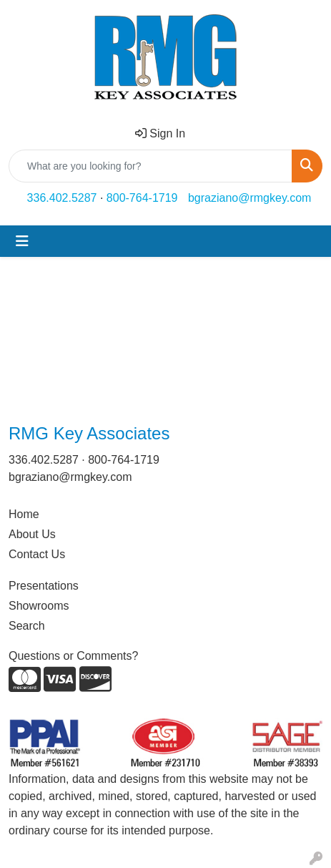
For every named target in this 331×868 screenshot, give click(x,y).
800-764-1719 (142, 198)
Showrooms (39, 606)
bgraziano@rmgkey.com (250, 198)
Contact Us (37, 554)
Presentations (44, 586)
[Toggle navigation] (22, 241)
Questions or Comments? (73, 656)
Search (27, 626)
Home (24, 514)
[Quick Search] (150, 166)
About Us (32, 534)
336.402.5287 (62, 198)
